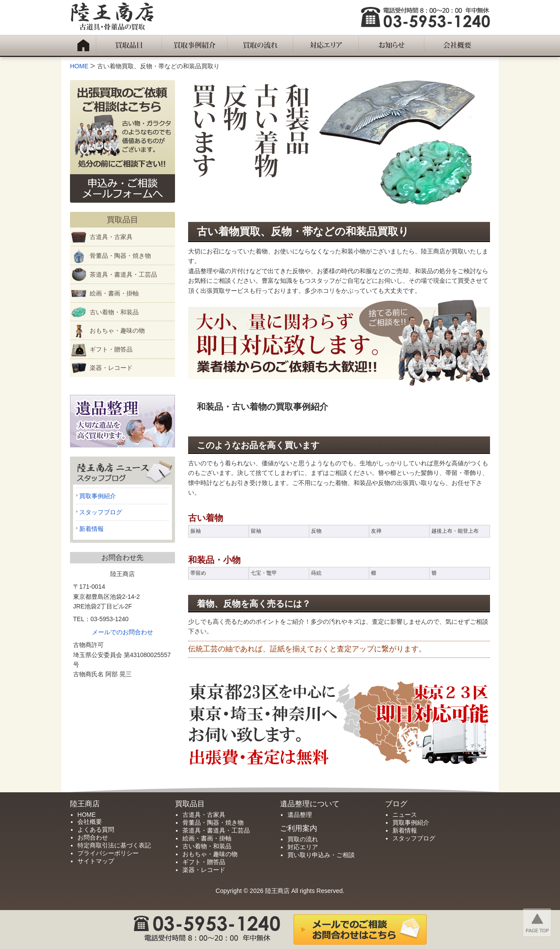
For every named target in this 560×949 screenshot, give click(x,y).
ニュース (405, 815)
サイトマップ (96, 861)
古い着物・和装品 (114, 312)
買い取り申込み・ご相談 (321, 855)
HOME (87, 815)
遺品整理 (300, 815)
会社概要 (90, 822)
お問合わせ (93, 837)
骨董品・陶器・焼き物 (120, 256)
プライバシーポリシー (108, 853)
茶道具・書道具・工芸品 (123, 274)
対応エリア (303, 847)
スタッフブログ (101, 512)
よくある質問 (96, 829)
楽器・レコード (111, 368)
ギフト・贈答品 (111, 349)
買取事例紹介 (98, 496)
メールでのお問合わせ (122, 632)
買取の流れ (303, 839)
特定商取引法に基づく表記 (114, 845)
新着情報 (91, 529)
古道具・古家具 (111, 237)
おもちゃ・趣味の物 (117, 330)
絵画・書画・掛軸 (114, 293)
